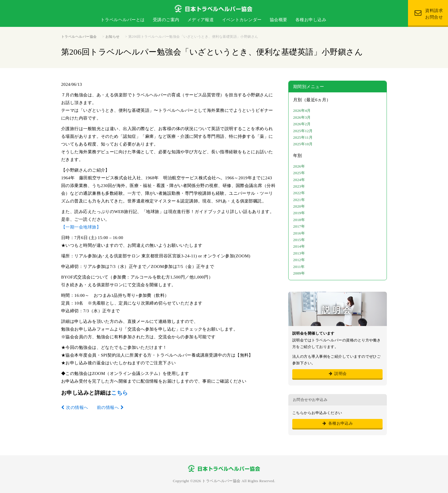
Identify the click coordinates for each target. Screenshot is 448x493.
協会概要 (279, 20)
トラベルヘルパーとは (123, 20)
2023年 (299, 186)
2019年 (299, 213)
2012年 (299, 260)
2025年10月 (303, 144)
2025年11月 (303, 137)
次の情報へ (77, 407)
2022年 (299, 193)
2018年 (299, 220)
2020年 (299, 206)
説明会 (337, 374)
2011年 (299, 267)
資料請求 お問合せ (429, 14)
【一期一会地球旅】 (81, 227)
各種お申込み (338, 423)
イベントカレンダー (242, 20)
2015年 (299, 240)
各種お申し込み (311, 20)
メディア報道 (201, 20)
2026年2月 (302, 124)
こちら (119, 393)
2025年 (299, 173)
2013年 (299, 253)
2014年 (299, 246)
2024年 (299, 180)
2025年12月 (303, 131)
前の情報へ (108, 407)
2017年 (299, 226)
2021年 (299, 200)
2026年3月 (302, 117)
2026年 (299, 166)
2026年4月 (302, 111)
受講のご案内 (166, 20)
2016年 (299, 233)
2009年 (299, 273)
